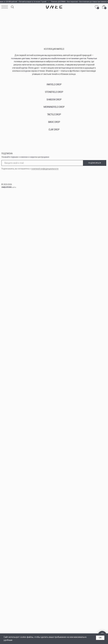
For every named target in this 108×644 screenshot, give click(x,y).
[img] (54, 7)
